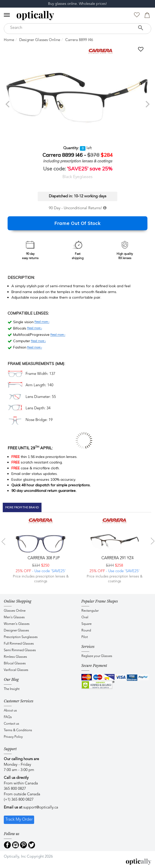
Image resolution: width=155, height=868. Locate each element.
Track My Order (19, 820)
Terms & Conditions (18, 730)
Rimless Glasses (15, 657)
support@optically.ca (41, 808)
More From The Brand (22, 507)
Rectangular (90, 611)
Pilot (85, 637)
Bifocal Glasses (15, 663)
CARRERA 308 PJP (43, 558)
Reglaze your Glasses (97, 656)
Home (9, 40)
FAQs (8, 717)
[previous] (8, 104)
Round (86, 631)
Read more (42, 322)
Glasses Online (15, 611)
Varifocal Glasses (16, 670)
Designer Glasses (16, 631)
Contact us (12, 724)
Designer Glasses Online (40, 40)
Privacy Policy (13, 737)
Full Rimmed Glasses (19, 644)
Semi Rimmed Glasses (20, 650)
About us (10, 711)
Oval (85, 617)
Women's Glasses (17, 624)
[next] (147, 104)
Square (86, 624)
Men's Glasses (14, 617)
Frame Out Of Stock (77, 223)
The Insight (12, 689)
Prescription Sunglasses (21, 637)
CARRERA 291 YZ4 (117, 558)
